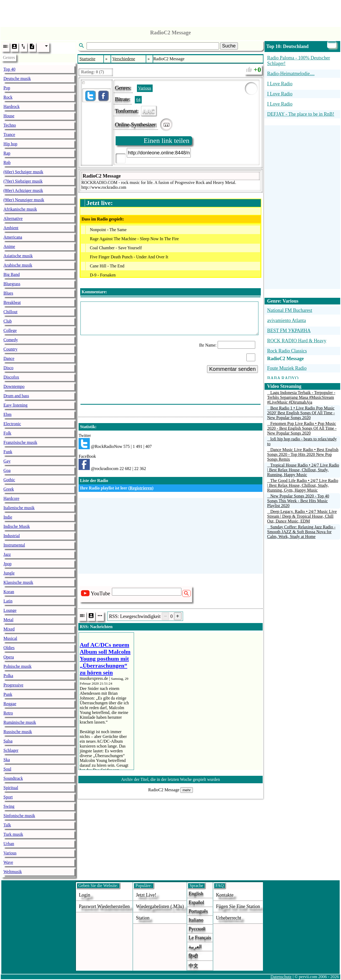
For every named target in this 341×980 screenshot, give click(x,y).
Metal (8, 620)
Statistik (88, 427)
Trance (9, 134)
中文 (193, 966)
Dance (9, 358)
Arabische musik (18, 265)
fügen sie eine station (238, 906)
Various (10, 853)
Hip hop (10, 144)
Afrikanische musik (20, 209)
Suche (229, 46)
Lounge (10, 610)
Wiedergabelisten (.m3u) (160, 906)
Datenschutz (281, 977)
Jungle (9, 573)
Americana (13, 237)
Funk (8, 452)
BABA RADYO (283, 378)
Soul (7, 769)
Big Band (12, 274)
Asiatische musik (18, 256)
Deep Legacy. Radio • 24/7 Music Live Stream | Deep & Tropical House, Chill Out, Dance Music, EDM (302, 516)
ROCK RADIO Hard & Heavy (297, 341)
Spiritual (11, 788)
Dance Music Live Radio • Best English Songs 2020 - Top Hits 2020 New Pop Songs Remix (303, 454)
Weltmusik (13, 872)
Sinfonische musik (19, 816)
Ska (7, 760)
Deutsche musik (17, 79)
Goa (7, 470)
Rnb (7, 162)
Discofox (11, 377)
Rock (8, 97)
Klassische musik (18, 582)
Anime (9, 246)
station (143, 918)
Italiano (196, 920)
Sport (8, 797)
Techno (10, 125)
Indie (8, 517)
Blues (8, 293)
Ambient (11, 228)
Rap (7, 153)
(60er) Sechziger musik (23, 172)
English (196, 894)
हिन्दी (193, 956)
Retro (8, 713)
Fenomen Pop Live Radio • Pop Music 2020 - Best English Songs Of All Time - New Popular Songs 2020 (302, 428)
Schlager (11, 750)
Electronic (12, 424)
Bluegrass (12, 284)
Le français (200, 938)
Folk (7, 433)
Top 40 (9, 69)
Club (8, 321)
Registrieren (141, 488)
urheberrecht (229, 918)
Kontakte (225, 895)
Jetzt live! (146, 895)
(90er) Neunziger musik (24, 200)
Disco (8, 368)
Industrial (12, 536)
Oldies (9, 648)
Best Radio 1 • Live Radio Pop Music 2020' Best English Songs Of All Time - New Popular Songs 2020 (301, 413)
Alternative (13, 218)
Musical (10, 638)
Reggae (10, 704)
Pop (7, 88)
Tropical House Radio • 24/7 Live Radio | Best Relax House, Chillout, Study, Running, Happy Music (303, 470)
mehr (186, 790)
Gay (7, 461)
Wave (8, 862)
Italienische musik (19, 508)
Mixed (9, 629)
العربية (195, 947)
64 (138, 100)
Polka (8, 676)
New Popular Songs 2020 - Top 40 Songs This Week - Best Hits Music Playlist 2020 (298, 501)
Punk (8, 694)
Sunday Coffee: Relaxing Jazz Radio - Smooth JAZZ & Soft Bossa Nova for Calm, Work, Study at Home (301, 532)
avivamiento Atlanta (287, 320)
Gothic (9, 480)
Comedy (11, 340)
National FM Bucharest (290, 310)
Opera (9, 657)
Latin (8, 601)
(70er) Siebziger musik (23, 181)
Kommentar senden (232, 369)
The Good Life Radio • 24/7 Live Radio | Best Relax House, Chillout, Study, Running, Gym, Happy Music (303, 485)
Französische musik (20, 442)
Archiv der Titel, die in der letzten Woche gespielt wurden (171, 779)
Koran (9, 592)
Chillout (10, 312)
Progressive (13, 685)
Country (10, 349)
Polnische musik (17, 666)
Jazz (7, 554)
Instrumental (14, 545)
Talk (7, 825)
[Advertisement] (170, 12)
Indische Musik (17, 526)
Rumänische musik (20, 722)
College (10, 330)
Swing (9, 806)
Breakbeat (12, 302)
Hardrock (11, 107)
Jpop (7, 564)
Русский (197, 929)
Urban (9, 844)
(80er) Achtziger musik (23, 190)
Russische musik (18, 732)
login (85, 895)
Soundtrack (13, 778)
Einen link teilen (167, 141)
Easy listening (15, 405)
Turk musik (13, 834)
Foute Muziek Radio (287, 368)
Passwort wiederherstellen (104, 906)
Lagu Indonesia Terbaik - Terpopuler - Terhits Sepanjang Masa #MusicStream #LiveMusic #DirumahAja (301, 397)
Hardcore (11, 498)
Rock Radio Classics (287, 351)
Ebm (7, 414)
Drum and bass (16, 396)
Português (198, 911)
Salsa (8, 741)
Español (196, 902)
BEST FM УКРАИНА (289, 331)
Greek (9, 489)
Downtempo (14, 386)
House (9, 116)
